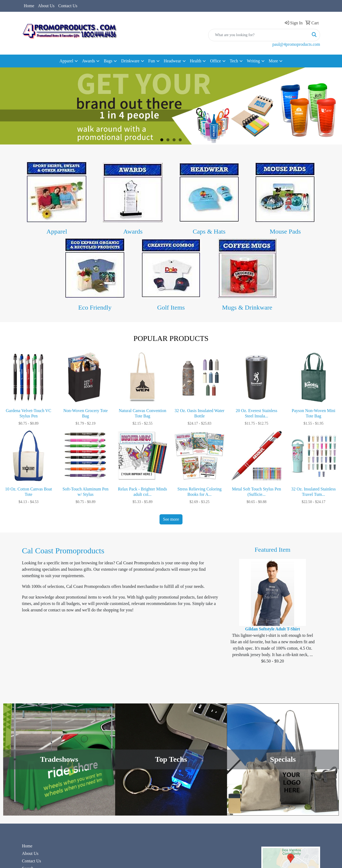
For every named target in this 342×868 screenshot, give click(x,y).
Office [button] (215, 61)
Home (29, 6)
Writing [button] (253, 61)
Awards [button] (88, 61)
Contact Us (68, 6)
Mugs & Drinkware (247, 307)
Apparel (57, 231)
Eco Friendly (95, 307)
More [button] (273, 61)
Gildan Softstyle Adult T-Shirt (273, 629)
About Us (46, 6)
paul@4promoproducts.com (296, 44)
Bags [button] (108, 61)
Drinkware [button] (130, 61)
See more (171, 519)
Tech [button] (234, 61)
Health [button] (196, 61)
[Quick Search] (259, 35)
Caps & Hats (209, 231)
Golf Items (171, 307)
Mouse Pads (285, 231)
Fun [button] (152, 61)
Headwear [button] (172, 61)
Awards (133, 231)
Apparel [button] (67, 61)
